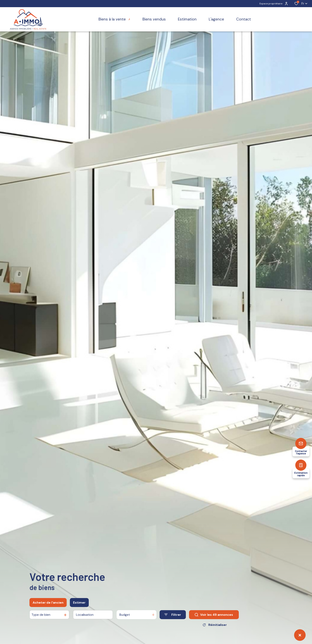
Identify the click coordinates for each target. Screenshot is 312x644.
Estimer (79, 603)
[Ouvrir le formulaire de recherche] (173, 615)
